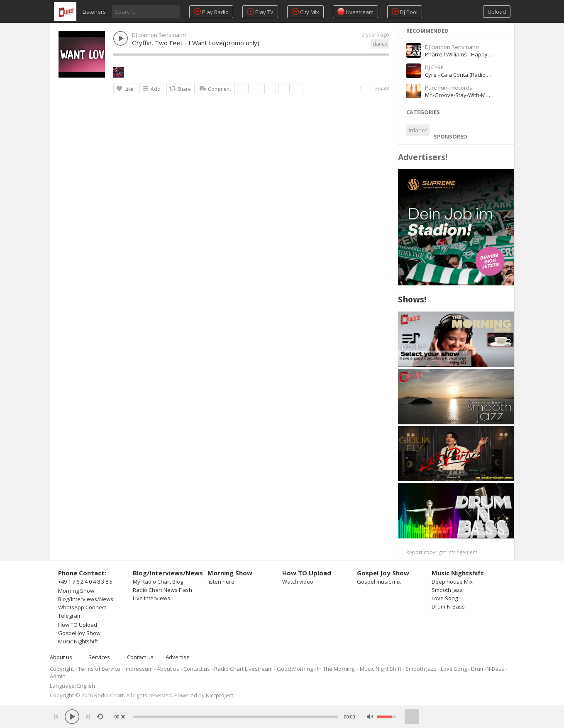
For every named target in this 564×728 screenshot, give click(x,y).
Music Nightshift (78, 641)
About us (61, 657)
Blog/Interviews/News (86, 599)
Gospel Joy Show (79, 633)
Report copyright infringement (442, 552)
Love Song (445, 598)
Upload (497, 12)
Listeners (94, 12)
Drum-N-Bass (448, 606)
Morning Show (76, 591)
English (86, 686)
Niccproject (220, 695)
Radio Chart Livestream (243, 669)
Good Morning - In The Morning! (316, 669)
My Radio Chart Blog (158, 582)
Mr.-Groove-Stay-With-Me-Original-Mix (473, 95)
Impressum (139, 669)
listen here (221, 582)
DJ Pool (405, 12)
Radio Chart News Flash (162, 590)
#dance (418, 130)
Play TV (260, 12)
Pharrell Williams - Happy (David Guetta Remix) (483, 54)
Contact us (140, 657)
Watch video (298, 582)
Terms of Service (99, 669)
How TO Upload (78, 625)
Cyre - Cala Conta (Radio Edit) (461, 75)
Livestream (355, 12)
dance (380, 44)
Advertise (178, 657)
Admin (58, 676)
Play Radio (211, 12)
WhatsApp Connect (82, 607)
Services (99, 657)
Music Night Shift (381, 669)
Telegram (70, 616)
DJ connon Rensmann (159, 35)
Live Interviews (151, 598)
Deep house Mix (452, 582)
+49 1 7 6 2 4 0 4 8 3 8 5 (85, 582)
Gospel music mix (379, 582)
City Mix (305, 12)
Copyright (62, 669)
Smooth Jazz (447, 590)
